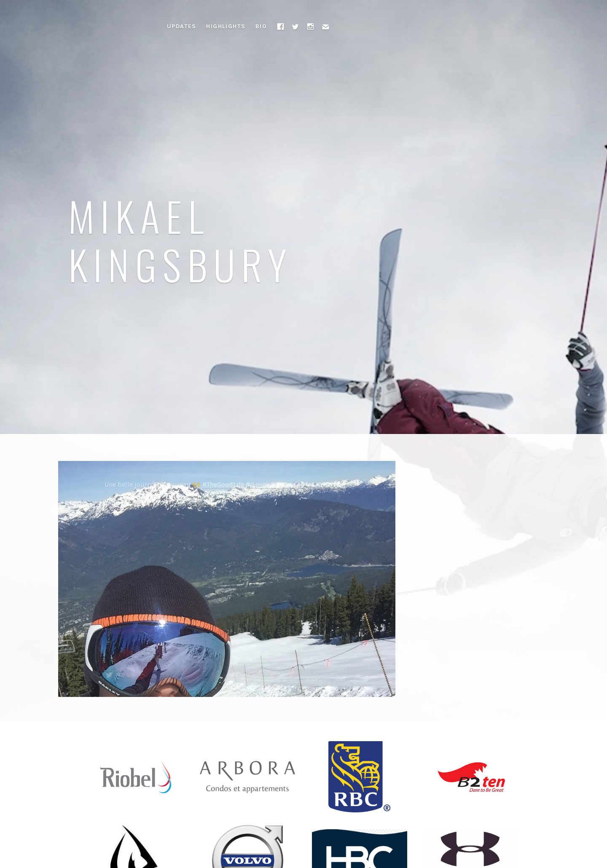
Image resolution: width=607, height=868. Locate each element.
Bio (261, 26)
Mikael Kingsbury (181, 240)
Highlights (226, 26)
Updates (182, 26)
